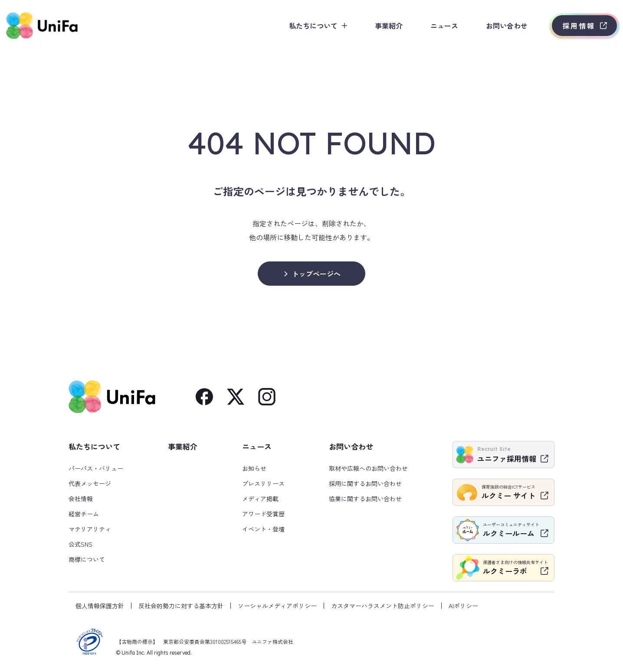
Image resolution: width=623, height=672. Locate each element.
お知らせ (254, 468)
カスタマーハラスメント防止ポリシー (383, 606)
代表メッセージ (90, 483)
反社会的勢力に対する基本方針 (181, 606)
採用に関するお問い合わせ (365, 483)
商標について (87, 559)
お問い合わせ (495, 26)
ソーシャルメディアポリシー (277, 606)
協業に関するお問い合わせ (365, 499)
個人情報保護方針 (100, 606)
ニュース (433, 26)
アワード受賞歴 (263, 514)
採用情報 (568, 26)
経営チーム (84, 514)
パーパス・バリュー (96, 468)
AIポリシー (463, 606)
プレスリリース (263, 483)
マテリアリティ (90, 529)
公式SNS (80, 544)
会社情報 (81, 499)
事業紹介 (377, 26)
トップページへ (316, 274)
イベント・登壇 (263, 529)
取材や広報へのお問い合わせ (368, 468)
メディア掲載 (260, 499)
